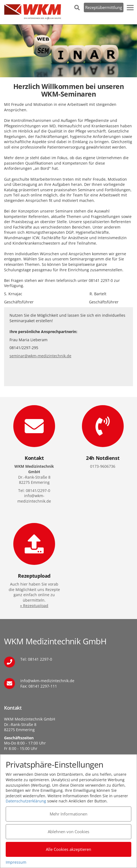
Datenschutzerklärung (26, 801)
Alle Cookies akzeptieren (68, 849)
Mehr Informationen (68, 814)
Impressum (16, 862)
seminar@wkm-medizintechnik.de (40, 356)
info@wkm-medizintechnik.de (47, 681)
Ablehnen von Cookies (68, 832)
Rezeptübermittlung (104, 7)
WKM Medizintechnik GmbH (33, 12)
